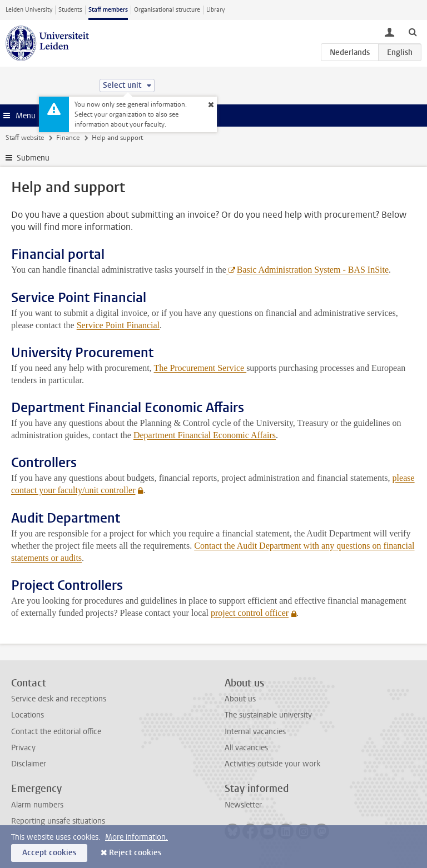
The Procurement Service (200, 368)
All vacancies (246, 748)
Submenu (33, 158)
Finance (68, 138)
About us (240, 699)
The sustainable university (268, 715)
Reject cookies (135, 853)
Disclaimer (29, 764)
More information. (136, 837)
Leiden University (29, 10)
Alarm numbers (37, 805)
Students (70, 10)
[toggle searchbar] (413, 32)
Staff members (108, 10)
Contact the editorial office (56, 732)
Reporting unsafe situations (58, 821)
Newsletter (243, 805)
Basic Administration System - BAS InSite (313, 270)
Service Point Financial (118, 325)
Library (215, 10)
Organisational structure (167, 10)
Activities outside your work (272, 764)
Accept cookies (49, 853)
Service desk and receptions (59, 699)
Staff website (25, 138)
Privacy (23, 748)
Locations (28, 715)
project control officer (249, 613)
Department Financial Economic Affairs (205, 435)
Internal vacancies (255, 732)
